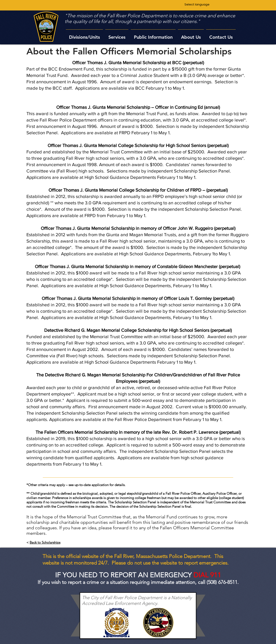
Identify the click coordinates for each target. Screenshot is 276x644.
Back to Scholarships (45, 542)
